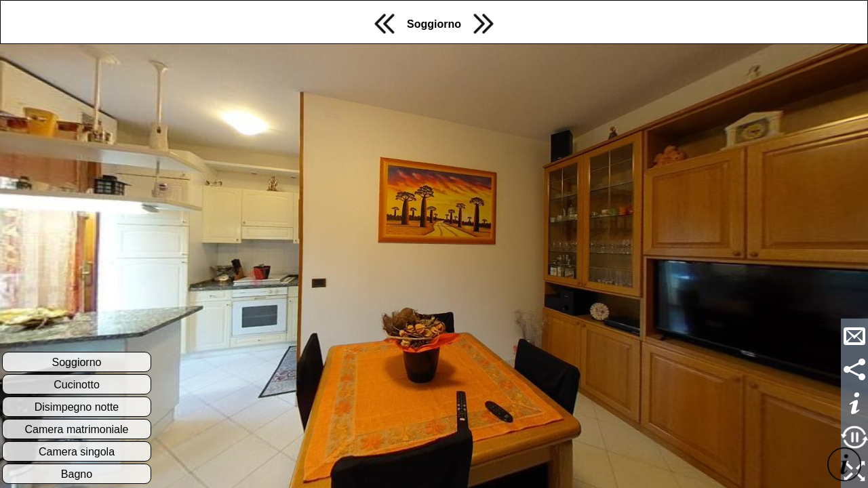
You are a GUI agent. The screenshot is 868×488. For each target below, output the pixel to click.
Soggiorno (434, 24)
